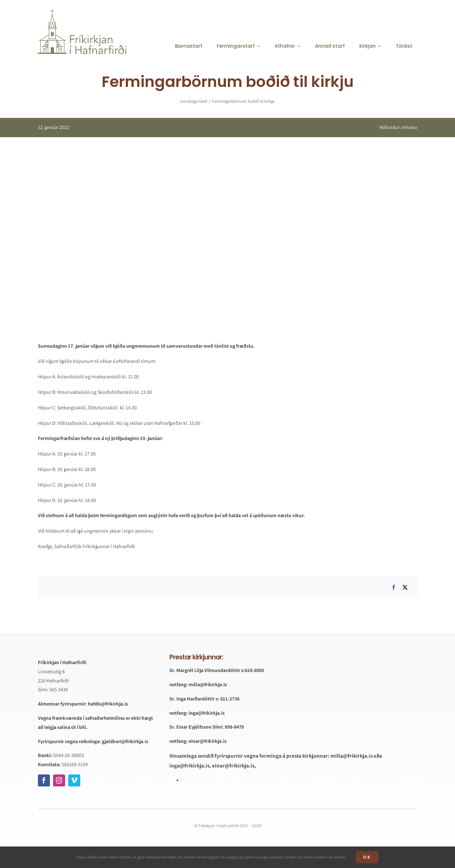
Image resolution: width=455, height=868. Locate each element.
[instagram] (59, 780)
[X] (405, 588)
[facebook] (44, 780)
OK (367, 857)
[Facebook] (394, 588)
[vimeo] (74, 780)
